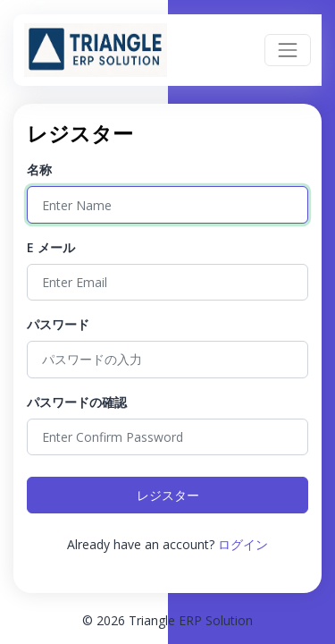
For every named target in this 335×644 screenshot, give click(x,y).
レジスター (168, 495)
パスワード (58, 324)
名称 (39, 169)
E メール (51, 247)
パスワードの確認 (77, 402)
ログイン (243, 544)
